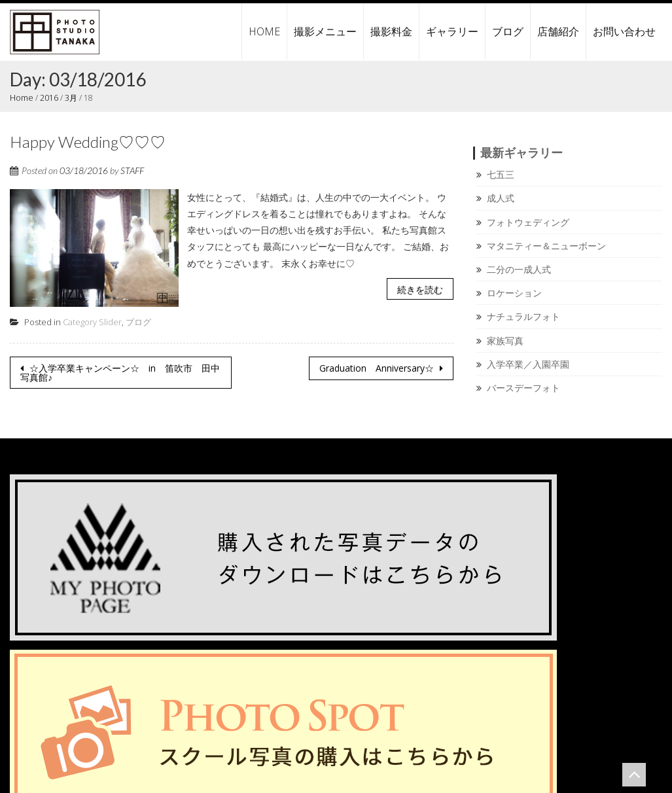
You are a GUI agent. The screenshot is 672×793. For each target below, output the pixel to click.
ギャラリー (452, 31)
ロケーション (514, 293)
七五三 (501, 174)
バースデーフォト (523, 387)
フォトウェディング (528, 221)
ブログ (508, 31)
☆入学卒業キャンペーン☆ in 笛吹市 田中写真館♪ (120, 373)
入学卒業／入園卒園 (528, 363)
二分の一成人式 (519, 269)
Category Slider (92, 322)
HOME (264, 31)
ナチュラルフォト (523, 316)
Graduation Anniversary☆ (378, 368)
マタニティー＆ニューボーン (546, 245)
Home (21, 98)
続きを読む (420, 289)
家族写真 (505, 340)
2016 (47, 98)
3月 (69, 98)
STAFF (132, 170)
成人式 (501, 198)
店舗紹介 (558, 31)
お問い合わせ (624, 31)
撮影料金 (391, 31)
